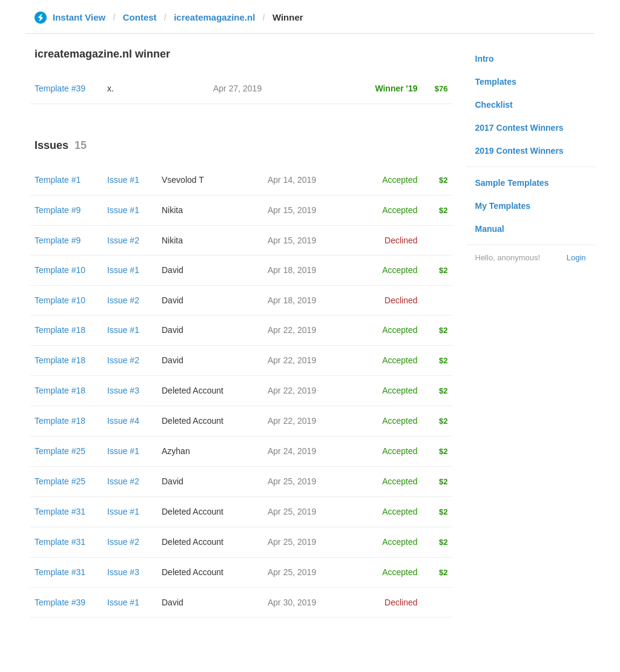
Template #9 (58, 210)
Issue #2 (123, 240)
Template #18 (60, 330)
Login (576, 258)
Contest (140, 17)
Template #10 (60, 270)
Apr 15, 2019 (292, 210)
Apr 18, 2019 (292, 270)
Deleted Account (193, 390)
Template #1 (58, 180)
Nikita (172, 210)
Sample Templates (512, 183)
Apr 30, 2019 (292, 602)
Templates (496, 82)
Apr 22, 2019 (292, 330)
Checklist (494, 105)
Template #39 (60, 88)
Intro (485, 59)
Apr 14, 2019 (292, 180)
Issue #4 (123, 421)
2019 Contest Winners (519, 151)
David (173, 270)
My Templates (503, 206)
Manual (490, 229)
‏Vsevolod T (183, 180)
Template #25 (60, 451)
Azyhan (176, 451)
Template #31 (60, 512)
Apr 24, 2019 (292, 451)
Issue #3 (123, 390)
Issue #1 (123, 180)
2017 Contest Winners (519, 128)
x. (110, 88)
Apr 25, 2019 (292, 481)
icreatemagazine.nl (214, 17)
